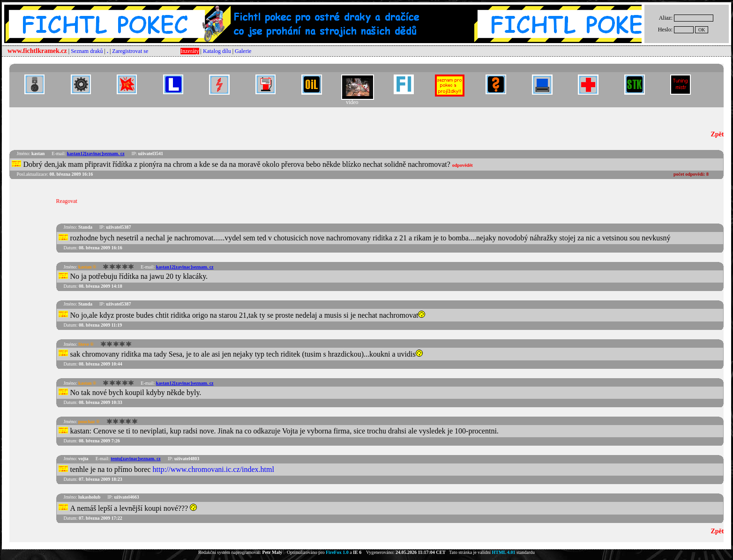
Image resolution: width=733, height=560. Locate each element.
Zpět (717, 134)
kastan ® (87, 267)
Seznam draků (87, 51)
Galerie (243, 51)
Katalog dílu (217, 51)
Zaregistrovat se (130, 51)
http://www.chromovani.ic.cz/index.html (213, 469)
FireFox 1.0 (337, 552)
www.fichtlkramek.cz (37, 51)
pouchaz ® (89, 422)
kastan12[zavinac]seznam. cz (96, 153)
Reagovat (67, 201)
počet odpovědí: (691, 174)
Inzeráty (190, 51)
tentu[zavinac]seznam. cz (136, 459)
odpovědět (463, 165)
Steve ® (86, 344)
